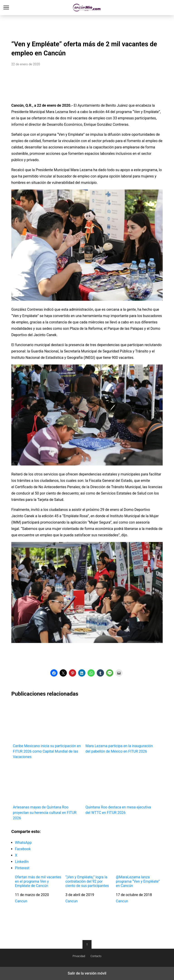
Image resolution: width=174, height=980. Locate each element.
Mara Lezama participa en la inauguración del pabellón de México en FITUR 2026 (120, 728)
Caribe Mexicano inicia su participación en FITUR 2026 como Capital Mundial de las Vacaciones (48, 730)
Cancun (21, 901)
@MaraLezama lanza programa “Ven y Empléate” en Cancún (138, 881)
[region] (87, 26)
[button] (54, 673)
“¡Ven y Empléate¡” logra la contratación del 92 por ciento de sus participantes (87, 881)
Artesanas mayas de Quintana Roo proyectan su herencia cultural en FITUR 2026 (48, 792)
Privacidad (79, 956)
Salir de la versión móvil (87, 973)
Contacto (96, 956)
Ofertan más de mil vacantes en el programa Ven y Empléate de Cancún (38, 881)
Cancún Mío (87, 8)
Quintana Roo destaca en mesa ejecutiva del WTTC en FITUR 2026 (120, 789)
